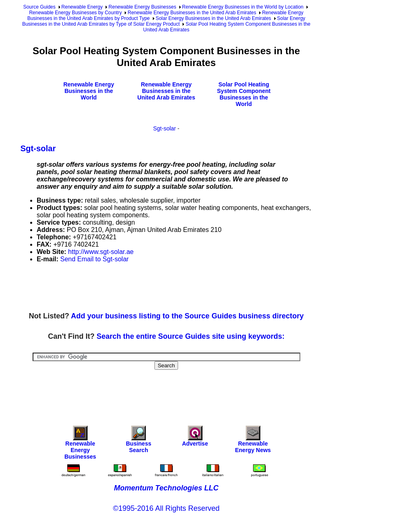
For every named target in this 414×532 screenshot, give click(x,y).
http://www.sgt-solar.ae (101, 252)
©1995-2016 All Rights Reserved (166, 508)
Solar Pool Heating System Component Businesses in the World (244, 94)
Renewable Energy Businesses (142, 7)
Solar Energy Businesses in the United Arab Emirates (213, 18)
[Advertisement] (169, 288)
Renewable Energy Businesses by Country (75, 13)
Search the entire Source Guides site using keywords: (190, 336)
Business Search (139, 441)
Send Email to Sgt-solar (95, 259)
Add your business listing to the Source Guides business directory (187, 316)
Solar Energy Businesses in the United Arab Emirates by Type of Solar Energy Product (164, 21)
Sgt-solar (165, 128)
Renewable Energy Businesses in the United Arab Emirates (192, 13)
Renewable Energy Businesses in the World (89, 91)
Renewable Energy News (253, 441)
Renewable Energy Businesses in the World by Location (243, 7)
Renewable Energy (82, 7)
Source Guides (39, 7)
